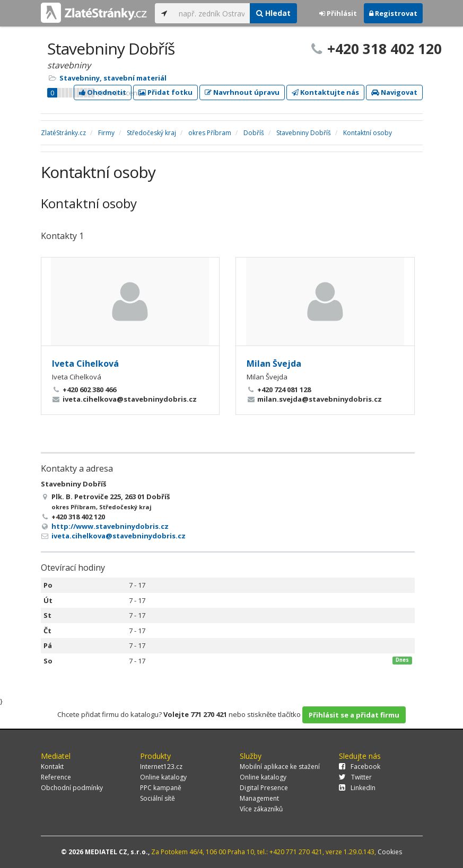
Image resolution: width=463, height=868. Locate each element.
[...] (212, 13)
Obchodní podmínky (72, 788)
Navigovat (394, 92)
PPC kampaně (161, 788)
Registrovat (393, 13)
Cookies (390, 852)
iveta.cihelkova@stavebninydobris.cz (119, 536)
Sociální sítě (158, 798)
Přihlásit (338, 13)
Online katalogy (163, 777)
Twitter (355, 777)
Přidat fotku (165, 92)
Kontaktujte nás (325, 92)
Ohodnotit (103, 92)
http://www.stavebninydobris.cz (110, 526)
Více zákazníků (261, 809)
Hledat (273, 13)
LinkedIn (357, 788)
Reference (56, 777)
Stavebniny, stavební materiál (113, 78)
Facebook (360, 767)
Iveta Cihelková (85, 364)
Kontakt (52, 767)
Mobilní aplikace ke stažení (280, 767)
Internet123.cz (161, 767)
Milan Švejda (274, 364)
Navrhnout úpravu (242, 92)
